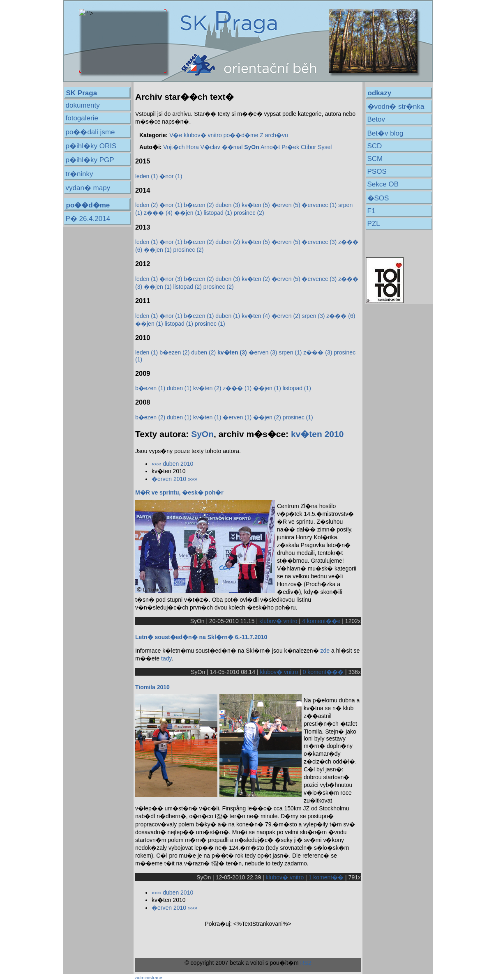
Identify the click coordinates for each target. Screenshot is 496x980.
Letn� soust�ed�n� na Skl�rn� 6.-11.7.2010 (201, 637)
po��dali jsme (90, 132)
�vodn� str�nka (396, 107)
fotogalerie (82, 118)
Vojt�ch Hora (181, 147)
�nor (171, 176)
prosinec (249, 213)
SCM (375, 159)
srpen (313, 316)
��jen (188, 213)
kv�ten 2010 (317, 434)
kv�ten (256, 205)
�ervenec (319, 205)
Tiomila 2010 (152, 687)
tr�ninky (80, 174)
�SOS (378, 198)
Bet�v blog (385, 133)
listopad (218, 213)
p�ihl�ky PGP (90, 160)
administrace (149, 977)
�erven (286, 205)
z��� (158, 213)
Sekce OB (383, 184)
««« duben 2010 (172, 464)
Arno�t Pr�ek (280, 147)
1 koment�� (326, 877)
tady (166, 658)
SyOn (202, 434)
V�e (176, 135)
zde (325, 651)
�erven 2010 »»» (174, 479)
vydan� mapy (88, 188)
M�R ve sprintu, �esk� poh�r (179, 492)
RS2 (306, 963)
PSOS (377, 171)
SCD (375, 146)
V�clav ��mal (222, 147)
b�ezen (199, 205)
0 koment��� (323, 672)
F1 (371, 211)
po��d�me (241, 135)
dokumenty (83, 105)
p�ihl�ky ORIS (91, 146)
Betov (376, 119)
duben (228, 205)
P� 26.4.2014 (88, 219)
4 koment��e (321, 621)
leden (146, 176)
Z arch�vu (274, 135)
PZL (374, 224)
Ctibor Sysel (316, 147)
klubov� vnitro (203, 135)
